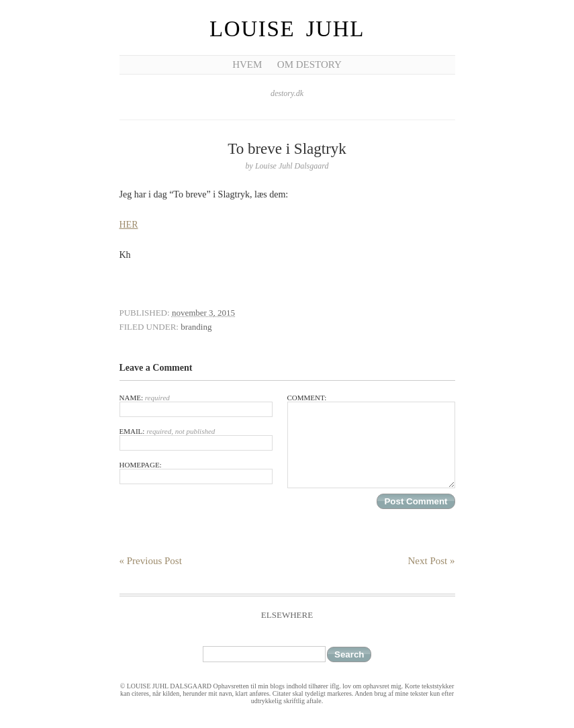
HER (129, 225)
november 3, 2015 (203, 313)
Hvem (247, 64)
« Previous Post (151, 561)
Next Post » (431, 561)
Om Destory (309, 64)
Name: (196, 405)
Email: (196, 439)
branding (196, 327)
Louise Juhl (287, 29)
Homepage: (196, 472)
